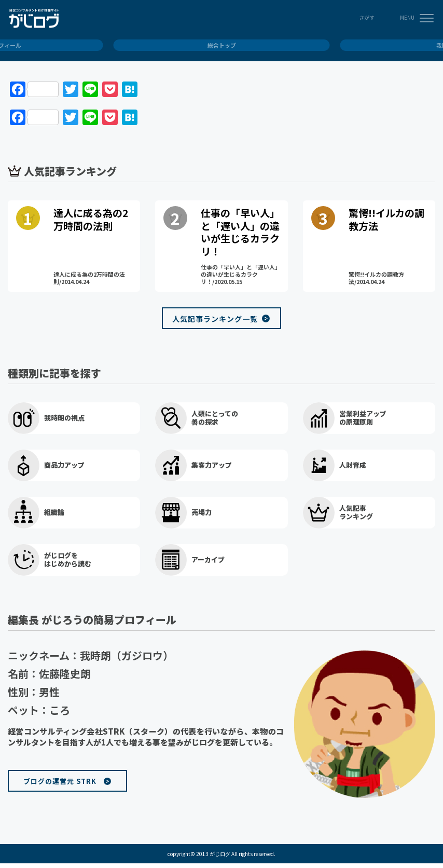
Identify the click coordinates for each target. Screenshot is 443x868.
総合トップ (222, 45)
